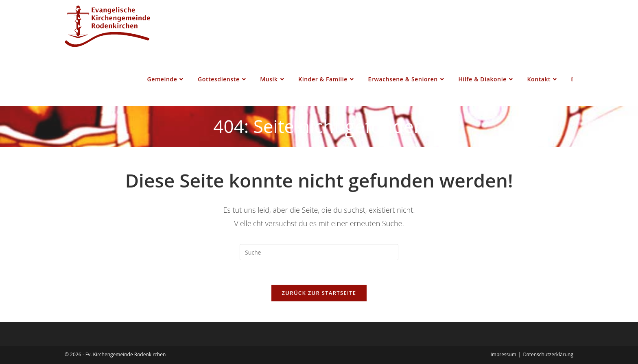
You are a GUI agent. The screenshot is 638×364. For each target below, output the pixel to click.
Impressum (503, 354)
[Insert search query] (319, 252)
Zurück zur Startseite (319, 293)
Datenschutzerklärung (548, 354)
